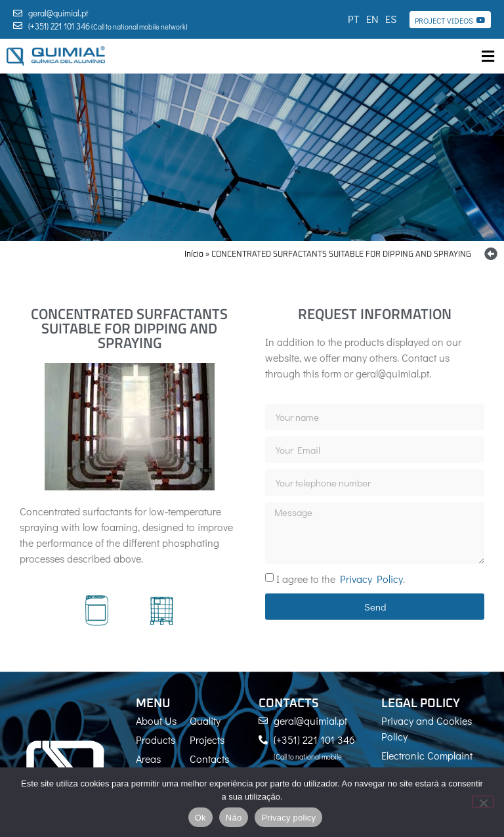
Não (234, 818)
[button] (488, 56)
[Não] (483, 802)
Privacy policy (288, 818)
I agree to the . (341, 579)
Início (194, 255)
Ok (200, 818)
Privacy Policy (371, 579)
